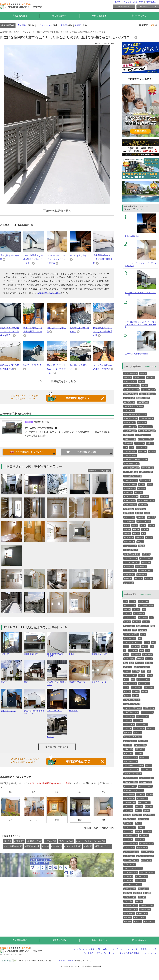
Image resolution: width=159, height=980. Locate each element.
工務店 (64, 25)
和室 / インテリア (140, 918)
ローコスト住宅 (129, 398)
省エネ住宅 (141, 517)
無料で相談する (99, 16)
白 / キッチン (128, 877)
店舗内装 (127, 692)
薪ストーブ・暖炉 (130, 683)
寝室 (153, 626)
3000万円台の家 (129, 402)
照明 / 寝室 (142, 897)
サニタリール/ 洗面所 (131, 634)
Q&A (141, 2)
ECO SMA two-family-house (136, 354)
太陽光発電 (151, 517)
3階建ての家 (128, 443)
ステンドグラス (144, 683)
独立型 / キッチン (143, 626)
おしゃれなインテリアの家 (133, 476)
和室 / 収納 (138, 922)
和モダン (140, 542)
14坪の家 (127, 534)
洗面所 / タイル (149, 708)
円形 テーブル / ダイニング (133, 868)
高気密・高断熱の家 (131, 373)
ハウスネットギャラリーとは (125, 2)
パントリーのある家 (131, 472)
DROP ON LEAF (34, 653)
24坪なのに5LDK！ (32, 365)
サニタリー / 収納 (147, 712)
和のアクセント (129, 542)
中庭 (153, 642)
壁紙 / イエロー (143, 819)
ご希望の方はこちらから (49, 293)
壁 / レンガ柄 (128, 831)
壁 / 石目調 (148, 831)
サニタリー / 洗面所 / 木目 (133, 708)
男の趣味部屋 (142, 575)
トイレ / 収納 (138, 720)
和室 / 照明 (128, 918)
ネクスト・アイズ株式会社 (64, 960)
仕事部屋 (142, 675)
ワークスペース (129, 575)
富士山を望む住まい (79, 255)
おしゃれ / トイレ (130, 638)
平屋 (126, 447)
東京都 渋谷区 (129, 513)
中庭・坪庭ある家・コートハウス (135, 414)
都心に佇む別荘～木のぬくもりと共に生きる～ (56, 369)
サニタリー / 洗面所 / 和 (132, 704)
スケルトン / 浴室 (143, 716)
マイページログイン (148, 6)
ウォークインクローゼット (133, 642)
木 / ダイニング (146, 860)
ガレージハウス (139, 377)
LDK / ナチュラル (130, 803)
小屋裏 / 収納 (128, 749)
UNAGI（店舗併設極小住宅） (57, 682)
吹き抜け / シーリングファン (133, 790)
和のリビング (129, 538)
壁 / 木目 (141, 827)
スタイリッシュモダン (142, 667)
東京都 (150, 484)
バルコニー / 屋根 (146, 782)
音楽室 (126, 679)
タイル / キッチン (130, 889)
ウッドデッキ (133, 651)
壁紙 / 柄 (138, 823)
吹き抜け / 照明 (129, 794)
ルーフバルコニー (130, 786)
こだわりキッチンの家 (131, 386)
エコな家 (142, 484)
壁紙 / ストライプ (130, 827)
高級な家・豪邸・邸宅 (131, 390)
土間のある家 (142, 423)
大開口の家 (142, 451)
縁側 (142, 651)
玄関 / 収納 (150, 729)
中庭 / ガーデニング (131, 761)
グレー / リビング (147, 852)
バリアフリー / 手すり (146, 439)
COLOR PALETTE (80, 681)
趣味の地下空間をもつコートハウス (34, 711)
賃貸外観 (127, 696)
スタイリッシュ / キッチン (133, 885)
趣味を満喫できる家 (131, 419)
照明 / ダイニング (130, 864)
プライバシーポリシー (107, 953)
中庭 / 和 (149, 766)
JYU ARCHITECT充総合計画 (41, 428)
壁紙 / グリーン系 (130, 819)
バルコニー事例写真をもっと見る (57, 381)
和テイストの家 (142, 447)
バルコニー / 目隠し (131, 782)
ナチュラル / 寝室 (130, 897)
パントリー (128, 745)
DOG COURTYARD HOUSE (57, 654)
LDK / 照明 (139, 807)
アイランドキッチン (131, 558)
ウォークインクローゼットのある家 (136, 460)
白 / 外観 (133, 601)
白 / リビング (128, 840)
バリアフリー (129, 435)
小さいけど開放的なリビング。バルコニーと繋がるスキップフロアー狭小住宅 (140, 325)
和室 (143, 534)
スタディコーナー (130, 675)
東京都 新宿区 (141, 509)
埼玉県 (147, 513)
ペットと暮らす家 (130, 427)
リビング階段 (147, 655)
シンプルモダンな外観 (146, 605)
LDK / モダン (128, 807)
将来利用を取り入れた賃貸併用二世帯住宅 (103, 259)
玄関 (144, 609)
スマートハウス (129, 517)
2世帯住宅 (127, 377)
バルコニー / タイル (131, 778)
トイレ (143, 634)
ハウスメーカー (45, 25)
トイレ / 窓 (128, 720)
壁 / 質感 (138, 831)
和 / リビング (144, 835)
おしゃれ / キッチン (131, 872)
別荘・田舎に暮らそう (147, 394)
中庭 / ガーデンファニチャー (133, 766)
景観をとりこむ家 (12, 710)
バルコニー (135, 646)
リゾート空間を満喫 (148, 390)
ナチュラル (139, 663)
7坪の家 (127, 525)
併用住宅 (145, 386)
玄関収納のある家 (147, 468)
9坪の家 (143, 525)
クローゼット (143, 741)
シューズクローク (130, 741)
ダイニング (137, 622)
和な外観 (149, 538)
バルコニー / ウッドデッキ (133, 774)
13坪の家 (136, 529)
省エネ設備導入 (129, 521)
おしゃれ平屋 (129, 583)
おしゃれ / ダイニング (131, 860)
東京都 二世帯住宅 (130, 505)
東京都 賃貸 (139, 492)
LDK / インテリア (144, 803)
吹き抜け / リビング (131, 835)
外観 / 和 (127, 609)
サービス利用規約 (85, 953)
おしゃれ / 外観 (143, 601)
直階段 (126, 655)
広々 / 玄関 (141, 794)
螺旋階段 (140, 659)
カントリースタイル (145, 571)
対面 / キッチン (129, 626)
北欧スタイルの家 (146, 472)
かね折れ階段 (136, 655)
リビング (127, 622)
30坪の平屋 (138, 579)
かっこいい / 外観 (130, 605)
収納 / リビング (129, 848)
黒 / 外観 (136, 696)
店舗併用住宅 (146, 562)
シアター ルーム (129, 423)
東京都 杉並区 (129, 509)
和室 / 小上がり (149, 922)
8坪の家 (135, 525)
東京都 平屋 (142, 488)
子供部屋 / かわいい (146, 905)
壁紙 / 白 (147, 811)
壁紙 (133, 679)
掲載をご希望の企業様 (129, 953)
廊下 (143, 671)
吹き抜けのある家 (130, 451)
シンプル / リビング (131, 844)
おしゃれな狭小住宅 (144, 521)
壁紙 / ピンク (128, 823)
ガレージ (149, 659)
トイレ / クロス (129, 724)
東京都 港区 (143, 505)
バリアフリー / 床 (130, 439)
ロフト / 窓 (139, 753)
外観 (126, 601)
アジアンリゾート (130, 571)
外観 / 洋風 (136, 609)
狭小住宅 (143, 373)
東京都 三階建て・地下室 (146, 501)
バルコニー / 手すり (146, 778)
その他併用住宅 (141, 566)
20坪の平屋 (149, 579)
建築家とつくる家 (143, 398)
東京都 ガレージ (129, 488)
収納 (140, 638)
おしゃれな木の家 (130, 484)
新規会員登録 (124, 6)
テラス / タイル (146, 770)
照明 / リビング (142, 848)
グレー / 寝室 (128, 901)
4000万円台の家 (143, 402)
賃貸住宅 (142, 382)
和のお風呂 (139, 538)
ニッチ (126, 688)
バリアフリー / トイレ (143, 435)
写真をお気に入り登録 (87, 452)
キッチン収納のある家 (131, 468)
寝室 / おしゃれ (143, 889)
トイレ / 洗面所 (129, 716)
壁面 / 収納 (128, 733)
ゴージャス (128, 667)
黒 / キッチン (128, 881)
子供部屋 (142, 546)
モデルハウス (140, 443)
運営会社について (149, 949)
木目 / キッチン (141, 881)
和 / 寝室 (147, 893)
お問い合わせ (151, 2)
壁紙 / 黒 (127, 815)
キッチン (146, 622)
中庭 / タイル (144, 757)
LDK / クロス (128, 811)
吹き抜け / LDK (142, 798)
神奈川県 (139, 513)
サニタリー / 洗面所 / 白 (132, 700)
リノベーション (150, 953)
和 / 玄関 (150, 794)
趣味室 (150, 675)
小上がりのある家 (130, 431)
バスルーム (142, 630)
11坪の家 (127, 529)
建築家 (78, 25)
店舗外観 (145, 692)
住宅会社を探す (60, 16)
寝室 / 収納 (138, 733)
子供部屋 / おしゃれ (131, 909)
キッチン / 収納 (139, 729)
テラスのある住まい (131, 480)
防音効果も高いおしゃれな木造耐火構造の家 (103, 332)
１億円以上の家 (129, 410)
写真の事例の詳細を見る (57, 211)
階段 (147, 651)
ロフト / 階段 (128, 753)
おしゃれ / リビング (146, 844)
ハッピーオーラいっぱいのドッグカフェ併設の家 (56, 259)
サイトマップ (131, 949)
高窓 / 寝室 (139, 901)
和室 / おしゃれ (142, 913)
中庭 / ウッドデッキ (131, 757)
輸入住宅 (152, 451)
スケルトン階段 (129, 659)
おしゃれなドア (137, 688)
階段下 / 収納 (140, 749)
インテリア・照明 (143, 679)
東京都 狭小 (144, 497)
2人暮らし (150, 443)
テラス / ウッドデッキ (131, 770)
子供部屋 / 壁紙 (129, 913)
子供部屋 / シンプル (131, 905)
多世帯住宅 (146, 554)
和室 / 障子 (128, 922)
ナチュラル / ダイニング (145, 856)
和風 (131, 663)
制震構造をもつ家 (102, 653)
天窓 (152, 646)
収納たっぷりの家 (130, 455)
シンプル (149, 663)
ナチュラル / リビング (131, 852)
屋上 (126, 663)
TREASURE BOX (57, 710)
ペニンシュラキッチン (131, 562)
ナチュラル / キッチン (147, 872)
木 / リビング (140, 840)
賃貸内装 (136, 692)
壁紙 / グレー (137, 815)
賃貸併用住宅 (129, 566)
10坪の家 (151, 525)
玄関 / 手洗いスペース (131, 712)
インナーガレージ (130, 546)
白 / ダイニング (129, 856)
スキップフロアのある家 (147, 431)
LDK (151, 618)
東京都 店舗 (128, 492)
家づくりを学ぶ (139, 16)
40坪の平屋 (128, 579)
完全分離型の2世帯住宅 (132, 554)
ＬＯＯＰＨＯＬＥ (102, 681)
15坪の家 (136, 534)
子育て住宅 (150, 377)
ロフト (147, 642)
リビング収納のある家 (131, 464)
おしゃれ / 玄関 (139, 614)
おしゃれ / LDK (129, 798)
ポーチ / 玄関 (143, 618)
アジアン (127, 671)
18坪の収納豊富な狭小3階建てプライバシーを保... (33, 259)
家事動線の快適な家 (131, 394)
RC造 (132, 447)
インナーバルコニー (145, 786)
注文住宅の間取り (130, 382)
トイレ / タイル (142, 724)
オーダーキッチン (146, 558)
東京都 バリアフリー (131, 497)
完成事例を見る (20, 16)
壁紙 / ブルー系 (149, 815)
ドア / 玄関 (128, 614)
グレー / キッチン (141, 877)
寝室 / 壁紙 (138, 893)
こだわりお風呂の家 (147, 419)
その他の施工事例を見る (57, 747)
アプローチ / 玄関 (130, 618)
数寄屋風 (136, 671)
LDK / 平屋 (149, 807)
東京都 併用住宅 (129, 501)
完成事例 (22, 25)
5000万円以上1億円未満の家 (133, 406)
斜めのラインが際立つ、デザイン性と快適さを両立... (10, 332)
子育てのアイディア (131, 550)
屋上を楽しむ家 (145, 480)
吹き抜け (145, 646)
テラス (126, 646)
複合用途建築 (149, 688)
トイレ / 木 (128, 729)
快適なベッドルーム (145, 427)
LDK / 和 (138, 811)
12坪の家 (145, 529)
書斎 (149, 671)
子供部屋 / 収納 (145, 909)
